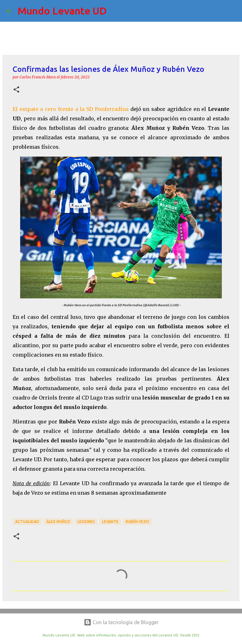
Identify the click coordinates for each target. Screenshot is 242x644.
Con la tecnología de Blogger (121, 622)
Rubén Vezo (137, 522)
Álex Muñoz (58, 522)
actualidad (27, 522)
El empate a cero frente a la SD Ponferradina (71, 109)
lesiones (86, 522)
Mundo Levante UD (62, 11)
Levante (110, 522)
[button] (16, 90)
